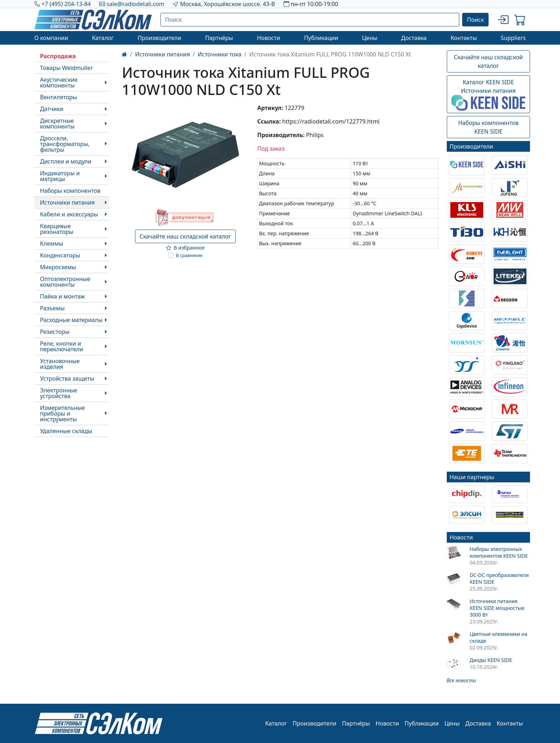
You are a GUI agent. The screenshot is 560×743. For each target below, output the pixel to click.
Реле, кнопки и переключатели (62, 346)
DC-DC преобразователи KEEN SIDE (499, 578)
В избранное (185, 248)
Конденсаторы (60, 255)
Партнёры (219, 38)
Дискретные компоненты (57, 124)
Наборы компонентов (70, 191)
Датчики (52, 109)
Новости (268, 38)
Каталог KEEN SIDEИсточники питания (488, 95)
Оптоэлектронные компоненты (65, 282)
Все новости (461, 680)
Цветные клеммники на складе (498, 637)
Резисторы (55, 332)
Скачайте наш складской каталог (185, 236)
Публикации (321, 38)
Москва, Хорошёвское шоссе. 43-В (227, 4)
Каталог (103, 38)
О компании (51, 38)
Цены (370, 38)
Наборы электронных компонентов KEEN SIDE (499, 552)
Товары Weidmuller (66, 68)
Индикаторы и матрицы (60, 176)
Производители (159, 38)
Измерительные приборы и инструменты (62, 413)
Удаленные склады (66, 431)
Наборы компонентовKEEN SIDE (488, 127)
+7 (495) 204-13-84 (66, 4)
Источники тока (220, 54)
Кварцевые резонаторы (57, 229)
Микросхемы (58, 267)
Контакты (464, 38)
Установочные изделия (60, 364)
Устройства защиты (67, 378)
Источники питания (67, 202)
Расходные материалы (71, 320)
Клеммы (52, 244)
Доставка (414, 38)
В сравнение (189, 255)
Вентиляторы (59, 97)
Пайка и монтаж (62, 296)
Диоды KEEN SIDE (491, 660)
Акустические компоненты (59, 82)
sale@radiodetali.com (135, 4)
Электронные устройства (59, 393)
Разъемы (52, 308)
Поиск (475, 20)
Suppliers (513, 38)
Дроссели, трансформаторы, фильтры (65, 144)
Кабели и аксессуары (69, 214)
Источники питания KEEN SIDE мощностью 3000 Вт (497, 608)
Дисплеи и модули (66, 161)
